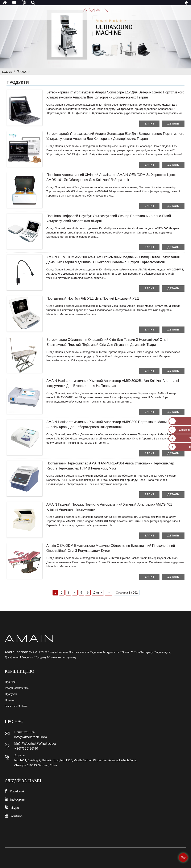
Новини (10, 700)
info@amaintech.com (31, 737)
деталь (173, 124)
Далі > (98, 593)
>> (108, 593)
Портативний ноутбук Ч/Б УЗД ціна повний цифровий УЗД (93, 298)
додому (7, 72)
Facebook (17, 791)
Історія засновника (17, 688)
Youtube (17, 816)
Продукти (23, 71)
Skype (15, 808)
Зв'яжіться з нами (16, 706)
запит (149, 124)
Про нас (10, 682)
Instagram (18, 800)
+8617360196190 (26, 749)
